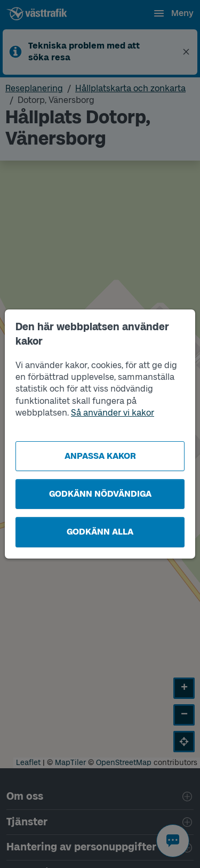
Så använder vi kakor (113, 413)
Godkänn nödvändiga (100, 494)
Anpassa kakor (100, 456)
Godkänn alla (100, 532)
